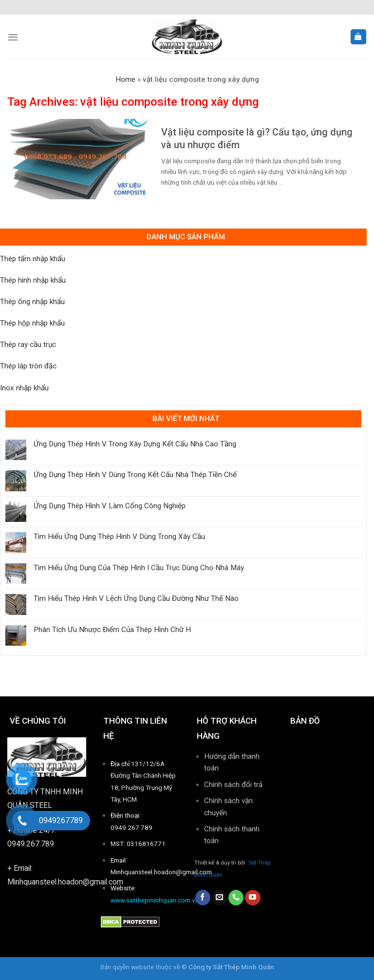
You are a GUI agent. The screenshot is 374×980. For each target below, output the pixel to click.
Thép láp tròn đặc (28, 366)
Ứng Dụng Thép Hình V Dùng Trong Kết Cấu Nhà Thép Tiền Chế (135, 475)
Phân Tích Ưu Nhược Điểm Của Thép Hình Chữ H (112, 630)
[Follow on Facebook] (203, 898)
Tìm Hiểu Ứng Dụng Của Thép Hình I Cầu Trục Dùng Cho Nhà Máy (139, 568)
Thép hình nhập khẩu (33, 280)
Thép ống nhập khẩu (32, 302)
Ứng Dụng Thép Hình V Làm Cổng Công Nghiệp (110, 506)
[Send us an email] (219, 898)
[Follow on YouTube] (252, 898)
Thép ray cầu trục (28, 345)
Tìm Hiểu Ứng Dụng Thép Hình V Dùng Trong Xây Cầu (119, 537)
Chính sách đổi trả (233, 785)
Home (125, 79)
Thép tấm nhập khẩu (33, 259)
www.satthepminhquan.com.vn (155, 900)
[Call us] (236, 898)
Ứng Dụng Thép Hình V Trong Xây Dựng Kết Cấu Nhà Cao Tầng (135, 444)
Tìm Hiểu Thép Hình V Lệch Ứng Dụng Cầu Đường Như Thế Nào (136, 598)
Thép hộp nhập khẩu (32, 323)
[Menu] (13, 37)
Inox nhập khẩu (24, 388)
